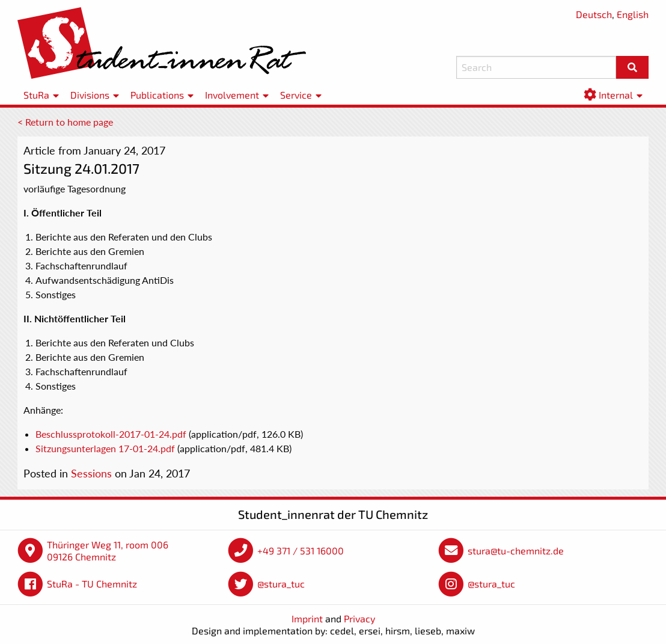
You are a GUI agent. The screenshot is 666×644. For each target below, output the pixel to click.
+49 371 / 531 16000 (301, 550)
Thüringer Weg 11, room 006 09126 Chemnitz (108, 550)
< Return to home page (65, 122)
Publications (157, 95)
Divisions (90, 95)
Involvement (232, 95)
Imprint (307, 618)
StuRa (36, 95)
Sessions (91, 473)
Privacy (359, 618)
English (633, 14)
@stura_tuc (281, 584)
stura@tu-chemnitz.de (516, 550)
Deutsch (594, 14)
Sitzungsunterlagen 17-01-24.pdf (105, 448)
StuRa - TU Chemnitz (92, 584)
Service (296, 95)
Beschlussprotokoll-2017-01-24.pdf (111, 434)
